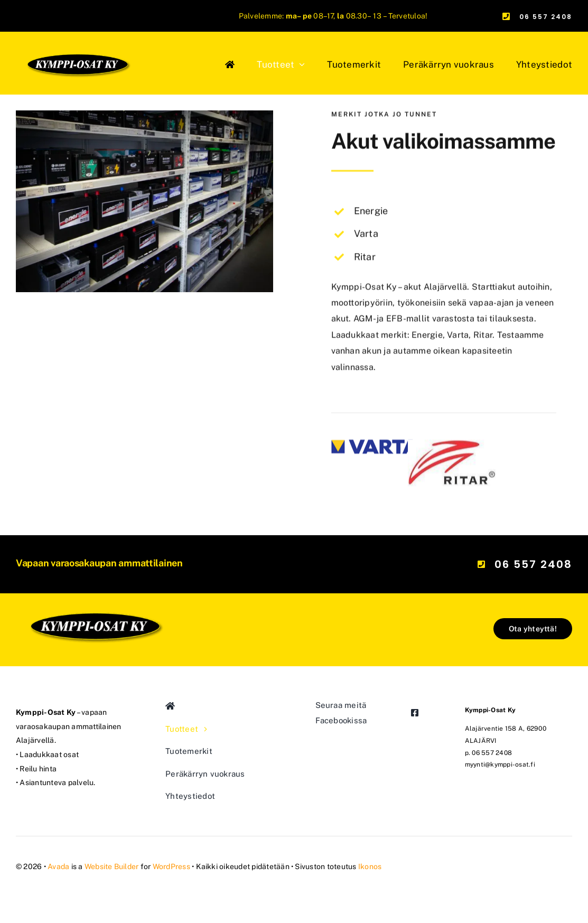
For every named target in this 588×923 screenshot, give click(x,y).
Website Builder (112, 866)
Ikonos (370, 866)
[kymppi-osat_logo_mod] (95, 575)
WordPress (171, 866)
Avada (58, 866)
